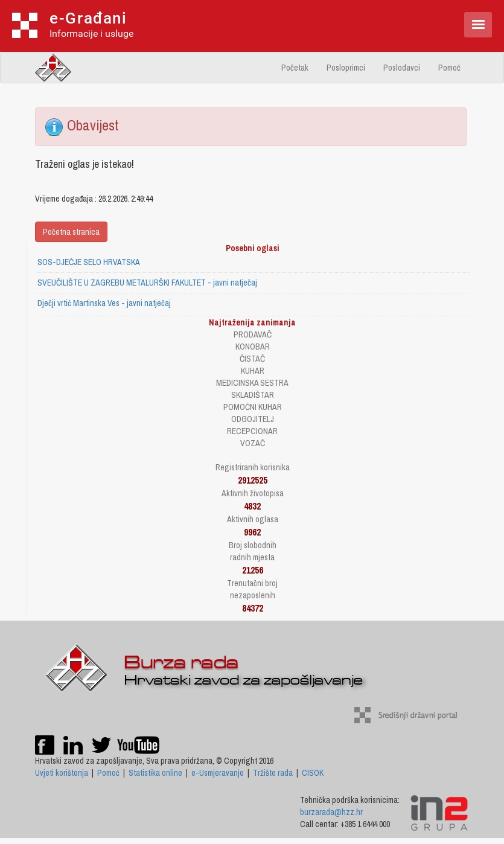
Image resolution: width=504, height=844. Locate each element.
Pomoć (449, 68)
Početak (295, 68)
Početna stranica (71, 232)
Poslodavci (402, 68)
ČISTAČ (252, 359)
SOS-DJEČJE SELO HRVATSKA (89, 262)
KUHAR (253, 371)
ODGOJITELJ (253, 419)
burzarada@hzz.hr (331, 812)
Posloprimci (346, 68)
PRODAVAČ (253, 334)
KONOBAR (253, 347)
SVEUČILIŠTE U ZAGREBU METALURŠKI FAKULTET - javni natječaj (147, 283)
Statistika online (155, 773)
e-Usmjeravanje (218, 773)
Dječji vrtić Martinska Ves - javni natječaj (104, 303)
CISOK (313, 773)
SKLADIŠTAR (253, 395)
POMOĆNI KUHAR (253, 407)
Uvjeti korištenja (62, 773)
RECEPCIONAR (252, 431)
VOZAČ (253, 443)
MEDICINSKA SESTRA (252, 383)
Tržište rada (273, 773)
